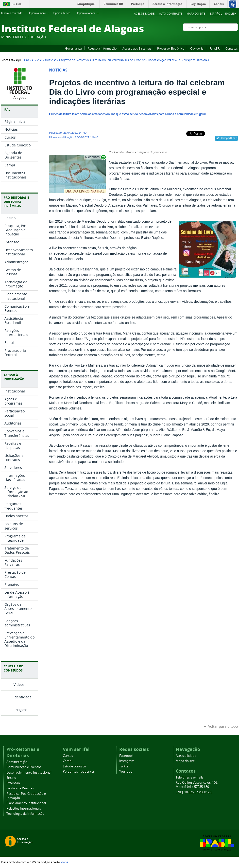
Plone (64, 862)
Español (216, 13)
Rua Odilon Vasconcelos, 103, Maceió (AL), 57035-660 (197, 785)
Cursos (68, 756)
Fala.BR (214, 48)
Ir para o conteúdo (14, 13)
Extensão (13, 783)
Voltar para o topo (223, 726)
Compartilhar (229, 138)
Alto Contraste (171, 13)
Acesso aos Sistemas (137, 48)
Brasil (17, 4)
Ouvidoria (197, 48)
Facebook (211, 37)
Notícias (51, 60)
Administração (17, 762)
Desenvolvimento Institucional (29, 772)
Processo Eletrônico (171, 48)
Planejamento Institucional (26, 803)
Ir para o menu (40, 13)
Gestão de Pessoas (20, 788)
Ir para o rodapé (88, 13)
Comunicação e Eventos (24, 767)
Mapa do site (196, 13)
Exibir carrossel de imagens (95, 157)
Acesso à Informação (102, 48)
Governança (73, 48)
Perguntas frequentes (79, 771)
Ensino (11, 778)
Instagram (223, 37)
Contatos (232, 48)
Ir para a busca (64, 13)
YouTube (217, 37)
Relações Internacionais (24, 808)
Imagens (21, 710)
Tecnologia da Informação (25, 814)
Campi (68, 761)
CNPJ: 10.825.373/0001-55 (194, 792)
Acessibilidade (144, 13)
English (231, 13)
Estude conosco (74, 766)
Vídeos (19, 684)
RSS (235, 37)
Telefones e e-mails (189, 777)
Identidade (23, 697)
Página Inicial (33, 60)
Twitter (229, 37)
